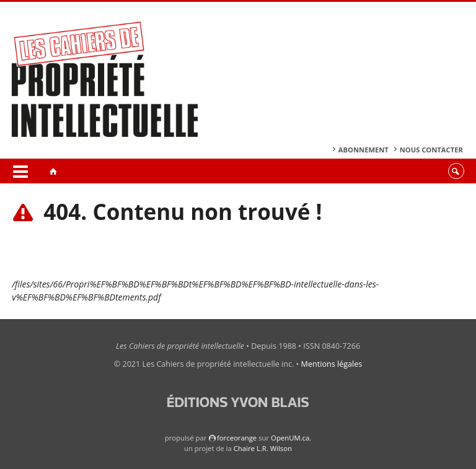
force (237, 438)
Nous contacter (431, 150)
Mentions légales (332, 364)
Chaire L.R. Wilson (263, 448)
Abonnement (364, 150)
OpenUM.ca (290, 438)
